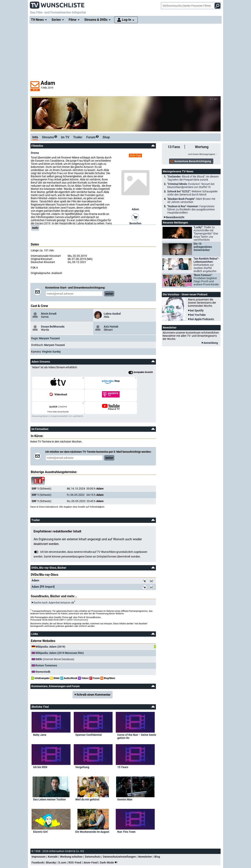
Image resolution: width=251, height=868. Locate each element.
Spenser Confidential (89, 722)
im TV (65, 137)
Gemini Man (125, 787)
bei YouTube (198, 315)
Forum (92, 137)
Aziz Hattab (111, 327)
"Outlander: (193, 178)
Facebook (38, 850)
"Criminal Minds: (191, 186)
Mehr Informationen (78, 607)
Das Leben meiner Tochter (50, 787)
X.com (62, 850)
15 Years (123, 755)
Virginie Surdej (51, 352)
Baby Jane (40, 722)
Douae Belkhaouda (53, 327)
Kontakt (53, 844)
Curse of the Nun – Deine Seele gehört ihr (137, 724)
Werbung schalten (71, 844)
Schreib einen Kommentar (94, 682)
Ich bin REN (40, 755)
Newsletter (145, 844)
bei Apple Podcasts (202, 319)
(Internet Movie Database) (55, 647)
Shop (106, 137)
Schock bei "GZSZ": (192, 193)
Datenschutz (93, 844)
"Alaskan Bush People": (191, 200)
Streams (50, 137)
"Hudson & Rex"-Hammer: (191, 209)
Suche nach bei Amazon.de (54, 590)
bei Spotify (197, 310)
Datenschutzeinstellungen (119, 844)
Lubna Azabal (112, 314)
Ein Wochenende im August (92, 819)
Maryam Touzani (49, 338)
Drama (35, 153)
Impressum (39, 844)
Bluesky (51, 850)
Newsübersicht (175, 217)
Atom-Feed (91, 850)
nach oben (39, 858)
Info (35, 137)
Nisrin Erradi (49, 314)
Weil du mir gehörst (87, 787)
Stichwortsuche (76, 858)
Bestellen (135, 223)
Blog (157, 844)
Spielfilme (94, 858)
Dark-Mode (110, 850)
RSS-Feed (75, 850)
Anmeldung (211, 343)
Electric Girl (40, 819)
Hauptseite (57, 858)
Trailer (78, 137)
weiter (109, 294)
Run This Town (126, 819)
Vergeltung (82, 755)
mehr (35, 228)
